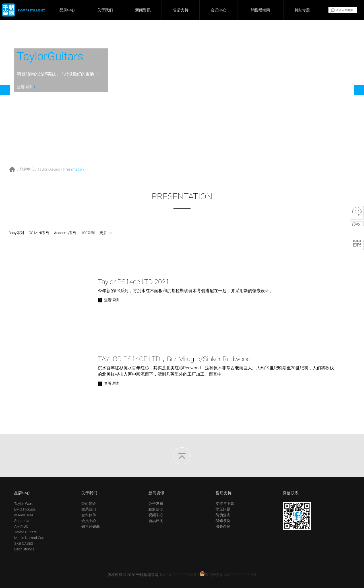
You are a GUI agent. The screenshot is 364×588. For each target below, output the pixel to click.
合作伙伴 (89, 515)
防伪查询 (223, 515)
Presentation (73, 169)
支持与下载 (225, 504)
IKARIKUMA (24, 515)
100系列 (88, 233)
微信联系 (291, 493)
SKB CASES (24, 543)
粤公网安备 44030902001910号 (228, 575)
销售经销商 (260, 10)
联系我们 (89, 509)
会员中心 (218, 10)
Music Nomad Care (30, 538)
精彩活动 (156, 509)
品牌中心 (67, 10)
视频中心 (156, 515)
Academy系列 (65, 233)
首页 (12, 169)
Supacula (22, 521)
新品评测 (156, 521)
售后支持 (181, 10)
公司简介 (89, 504)
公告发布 (156, 504)
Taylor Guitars (49, 169)
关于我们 (105, 10)
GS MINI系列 (39, 233)
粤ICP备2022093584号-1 (179, 575)
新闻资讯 (143, 10)
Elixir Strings (24, 549)
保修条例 (223, 521)
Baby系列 (16, 233)
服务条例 (223, 526)
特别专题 (302, 10)
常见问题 (223, 509)
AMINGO (21, 526)
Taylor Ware (24, 504)
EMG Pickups (25, 509)
